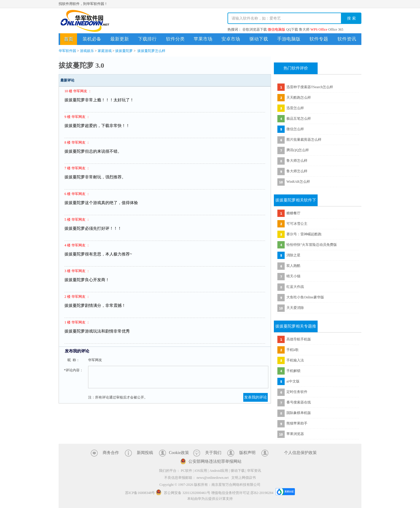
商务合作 (111, 453)
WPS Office (319, 29)
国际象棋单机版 (299, 413)
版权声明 (247, 453)
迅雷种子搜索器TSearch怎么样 (310, 87)
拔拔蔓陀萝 (124, 51)
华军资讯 (254, 471)
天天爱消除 (295, 308)
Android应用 (219, 471)
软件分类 (175, 39)
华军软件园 (85, 21)
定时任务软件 (297, 392)
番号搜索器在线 (299, 402)
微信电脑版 (276, 29)
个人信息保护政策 (300, 453)
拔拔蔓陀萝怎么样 (151, 51)
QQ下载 (292, 29)
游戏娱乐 (87, 51)
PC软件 (187, 471)
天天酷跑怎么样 (299, 98)
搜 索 (351, 18)
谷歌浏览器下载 (255, 29)
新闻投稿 (145, 453)
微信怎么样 (295, 129)
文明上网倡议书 (244, 478)
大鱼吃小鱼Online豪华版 (305, 297)
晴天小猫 (293, 276)
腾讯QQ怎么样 (298, 150)
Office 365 (336, 29)
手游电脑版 (289, 39)
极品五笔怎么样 (299, 119)
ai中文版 (293, 381)
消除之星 (293, 255)
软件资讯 (347, 39)
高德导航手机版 (299, 339)
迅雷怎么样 (295, 108)
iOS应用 (201, 471)
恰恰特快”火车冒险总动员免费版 (312, 245)
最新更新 (120, 39)
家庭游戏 (105, 51)
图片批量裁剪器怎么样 (304, 140)
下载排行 (147, 39)
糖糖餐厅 (293, 213)
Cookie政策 (179, 453)
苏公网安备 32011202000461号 (183, 493)
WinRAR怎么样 (298, 182)
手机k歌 (293, 350)
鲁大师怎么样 (297, 161)
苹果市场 (203, 39)
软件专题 (319, 39)
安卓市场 (231, 39)
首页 (69, 39)
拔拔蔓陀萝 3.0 (81, 65)
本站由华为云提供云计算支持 (210, 499)
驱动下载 (259, 39)
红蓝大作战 (295, 287)
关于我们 (213, 453)
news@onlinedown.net (213, 478)
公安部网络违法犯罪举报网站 (215, 461)
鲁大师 (304, 29)
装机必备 (92, 39)
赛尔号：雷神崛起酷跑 (304, 234)
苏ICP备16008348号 (140, 493)
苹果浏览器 (295, 434)
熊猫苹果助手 (297, 423)
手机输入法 (295, 360)
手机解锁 (293, 371)
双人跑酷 (293, 266)
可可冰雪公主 (297, 224)
